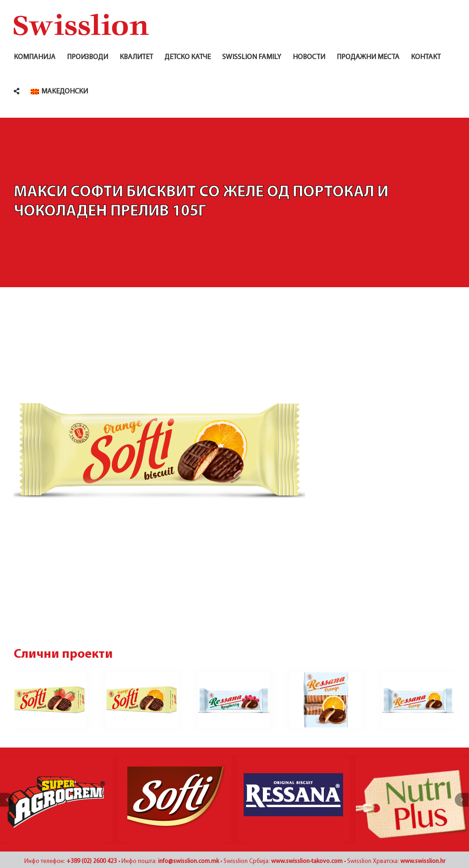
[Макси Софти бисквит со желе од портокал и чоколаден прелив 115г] (142, 700)
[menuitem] (59, 91)
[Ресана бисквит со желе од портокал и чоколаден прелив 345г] (326, 700)
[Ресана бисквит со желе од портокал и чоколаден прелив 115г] (418, 700)
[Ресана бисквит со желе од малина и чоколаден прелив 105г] (234, 700)
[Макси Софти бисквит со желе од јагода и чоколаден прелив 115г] (50, 700)
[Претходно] (7, 804)
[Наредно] (462, 804)
